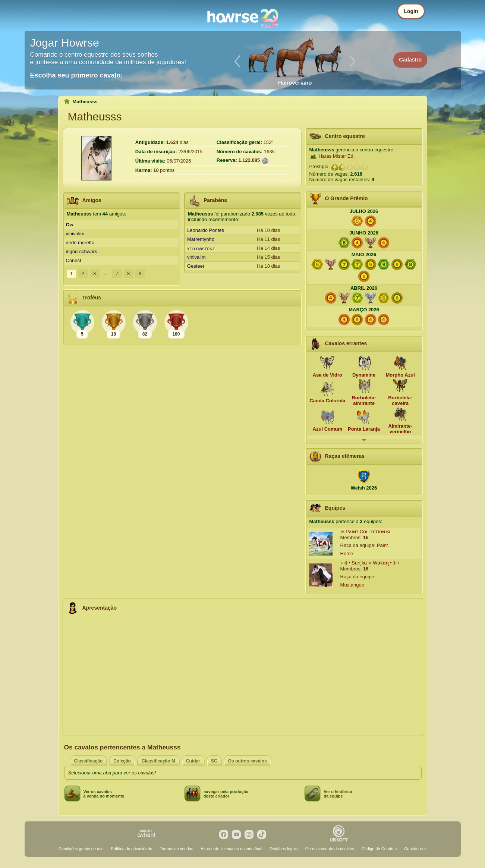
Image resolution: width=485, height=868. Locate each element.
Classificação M (158, 761)
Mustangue (352, 585)
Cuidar (193, 761)
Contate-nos (415, 849)
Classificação (89, 761)
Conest (74, 260)
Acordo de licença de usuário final (231, 849)
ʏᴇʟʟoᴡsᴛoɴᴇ (201, 249)
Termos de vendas (176, 849)
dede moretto (80, 243)
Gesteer (196, 266)
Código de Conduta (379, 849)
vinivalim (75, 234)
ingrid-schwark (82, 251)
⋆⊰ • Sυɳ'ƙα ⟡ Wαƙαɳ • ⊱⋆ (370, 563)
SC (214, 761)
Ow (70, 225)
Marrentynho (201, 239)
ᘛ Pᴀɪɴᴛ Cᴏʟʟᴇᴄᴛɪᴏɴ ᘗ (366, 532)
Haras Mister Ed (336, 156)
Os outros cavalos (248, 761)
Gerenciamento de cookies (330, 849)
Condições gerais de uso (81, 849)
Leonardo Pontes (206, 230)
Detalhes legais (284, 849)
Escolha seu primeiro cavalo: (77, 75)
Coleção (122, 761)
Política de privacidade (132, 849)
